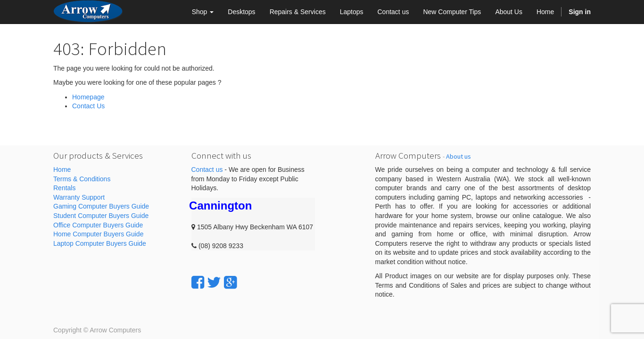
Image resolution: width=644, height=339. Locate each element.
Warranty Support (79, 197)
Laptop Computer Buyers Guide (100, 243)
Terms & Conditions (82, 179)
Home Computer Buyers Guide (98, 234)
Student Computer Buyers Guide (101, 216)
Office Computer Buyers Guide (98, 225)
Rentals (64, 188)
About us (458, 156)
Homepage (88, 97)
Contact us (207, 169)
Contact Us (88, 106)
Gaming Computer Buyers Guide (101, 206)
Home (62, 169)
